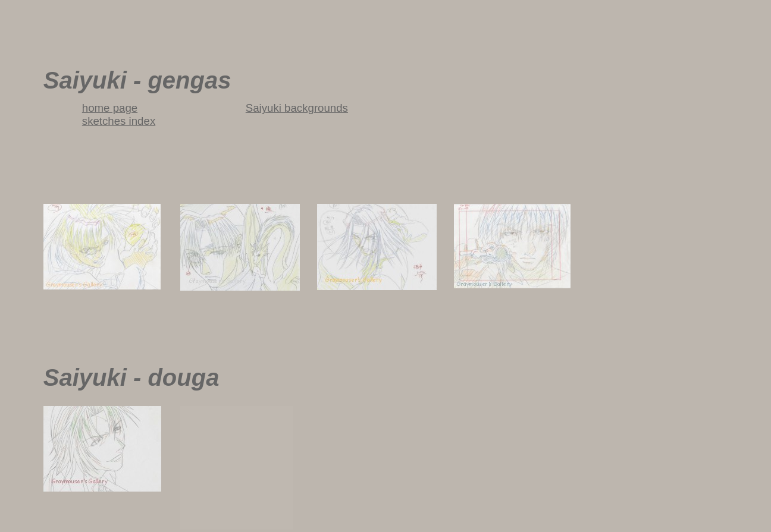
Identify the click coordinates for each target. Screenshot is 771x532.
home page (110, 108)
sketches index (119, 121)
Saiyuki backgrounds (297, 108)
